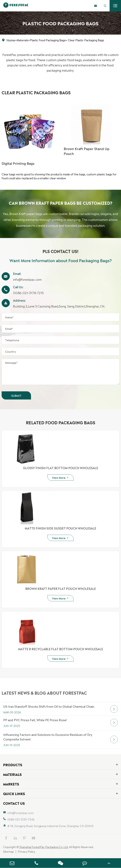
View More (61, 477)
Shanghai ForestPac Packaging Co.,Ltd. (44, 847)
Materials (22, 40)
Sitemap (8, 851)
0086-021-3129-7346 (21, 819)
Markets (11, 784)
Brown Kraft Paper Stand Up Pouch (87, 151)
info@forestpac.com (27, 279)
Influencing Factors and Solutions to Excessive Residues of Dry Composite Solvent (48, 747)
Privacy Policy (26, 851)
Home (11, 40)
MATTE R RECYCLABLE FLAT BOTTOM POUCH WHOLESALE (61, 649)
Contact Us (14, 803)
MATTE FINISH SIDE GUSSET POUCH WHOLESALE (61, 528)
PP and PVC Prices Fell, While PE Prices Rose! (35, 728)
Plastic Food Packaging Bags (48, 40)
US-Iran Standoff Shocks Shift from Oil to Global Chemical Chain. (49, 714)
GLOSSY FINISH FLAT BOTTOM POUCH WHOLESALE (61, 468)
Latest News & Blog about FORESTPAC (44, 696)
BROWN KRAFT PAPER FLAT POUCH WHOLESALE (61, 588)
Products (13, 765)
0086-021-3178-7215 (28, 293)
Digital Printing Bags (18, 163)
